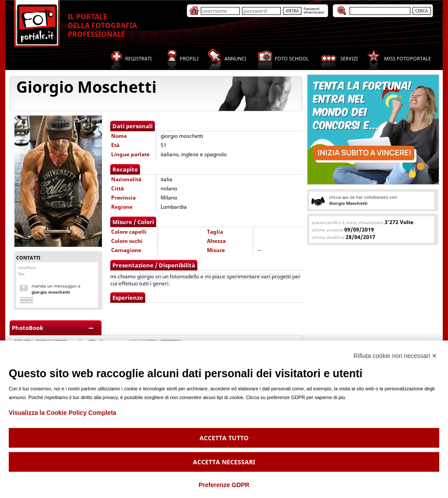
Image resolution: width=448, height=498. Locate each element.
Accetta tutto (224, 438)
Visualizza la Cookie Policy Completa (63, 413)
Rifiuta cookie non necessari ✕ (395, 356)
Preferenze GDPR (224, 485)
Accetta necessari (224, 462)
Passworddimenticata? (314, 10)
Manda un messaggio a (56, 289)
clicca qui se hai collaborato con (363, 200)
